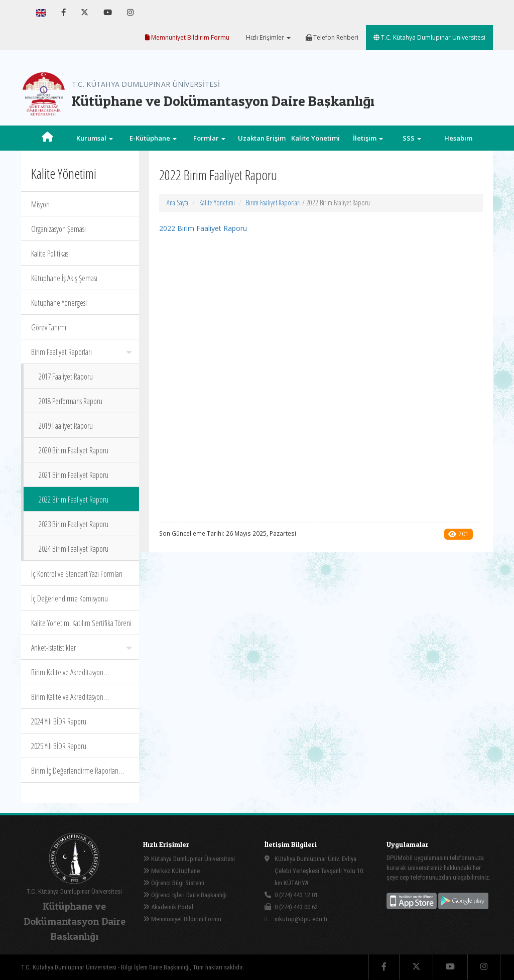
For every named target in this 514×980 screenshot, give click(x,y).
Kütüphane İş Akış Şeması (64, 278)
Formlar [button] (209, 138)
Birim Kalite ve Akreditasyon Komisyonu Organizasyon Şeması (74, 676)
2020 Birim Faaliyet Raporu (74, 450)
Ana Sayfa (177, 203)
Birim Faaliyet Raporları (81, 352)
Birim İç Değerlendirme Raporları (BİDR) (75, 774)
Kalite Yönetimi (217, 203)
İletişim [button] (368, 138)
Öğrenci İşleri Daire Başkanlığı (185, 895)
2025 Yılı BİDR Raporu (59, 746)
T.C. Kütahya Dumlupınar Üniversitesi (429, 37)
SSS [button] (412, 138)
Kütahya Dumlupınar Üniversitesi (189, 859)
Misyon (40, 204)
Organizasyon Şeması (58, 229)
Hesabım (458, 138)
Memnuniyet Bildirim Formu (187, 37)
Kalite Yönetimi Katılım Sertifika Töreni (81, 623)
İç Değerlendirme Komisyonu (70, 598)
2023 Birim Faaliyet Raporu (74, 524)
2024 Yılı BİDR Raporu (59, 721)
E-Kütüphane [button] (153, 138)
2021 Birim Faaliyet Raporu (74, 475)
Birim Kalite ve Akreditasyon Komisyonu (67, 700)
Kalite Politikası (50, 254)
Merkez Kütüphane (171, 871)
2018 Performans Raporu (71, 401)
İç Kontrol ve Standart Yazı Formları (77, 574)
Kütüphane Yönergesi (59, 303)
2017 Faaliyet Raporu (66, 377)
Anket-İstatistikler (81, 648)
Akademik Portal (168, 907)
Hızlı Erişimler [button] (268, 37)
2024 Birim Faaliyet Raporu (74, 549)
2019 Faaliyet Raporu (66, 426)
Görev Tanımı (49, 327)
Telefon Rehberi (332, 37)
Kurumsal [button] (95, 138)
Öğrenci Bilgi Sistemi (174, 883)
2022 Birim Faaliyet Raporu (74, 500)
